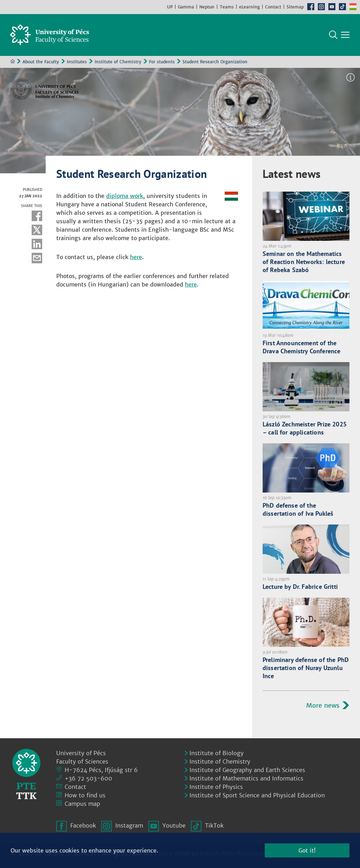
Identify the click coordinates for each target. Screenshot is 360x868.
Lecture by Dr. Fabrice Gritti (300, 587)
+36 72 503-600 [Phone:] (88, 778)
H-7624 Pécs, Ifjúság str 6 (101, 770)
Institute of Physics (216, 787)
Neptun (207, 7)
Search (333, 35)
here (136, 257)
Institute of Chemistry (118, 62)
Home (13, 62)
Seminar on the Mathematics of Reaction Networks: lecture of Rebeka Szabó (304, 262)
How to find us (85, 795)
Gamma (186, 7)
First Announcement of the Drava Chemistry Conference (302, 347)
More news (323, 706)
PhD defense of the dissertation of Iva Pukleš (298, 510)
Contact (273, 7)
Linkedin (37, 244)
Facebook (311, 7)
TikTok (342, 7)
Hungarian (353, 7)
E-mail (37, 258)
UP (170, 7)
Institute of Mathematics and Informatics (246, 778)
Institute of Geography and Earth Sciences (247, 770)
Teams (227, 7)
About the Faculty (41, 62)
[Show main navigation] (345, 35)
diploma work (125, 196)
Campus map (82, 804)
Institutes (77, 62)
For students (162, 62)
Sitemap (295, 7)
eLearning (249, 7)
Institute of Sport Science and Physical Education (257, 795)
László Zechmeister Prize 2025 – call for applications (305, 429)
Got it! (307, 850)
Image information (351, 78)
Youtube (332, 7)
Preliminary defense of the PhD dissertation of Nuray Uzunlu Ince (306, 668)
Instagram (321, 7)
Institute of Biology (217, 753)
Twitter (37, 230)
